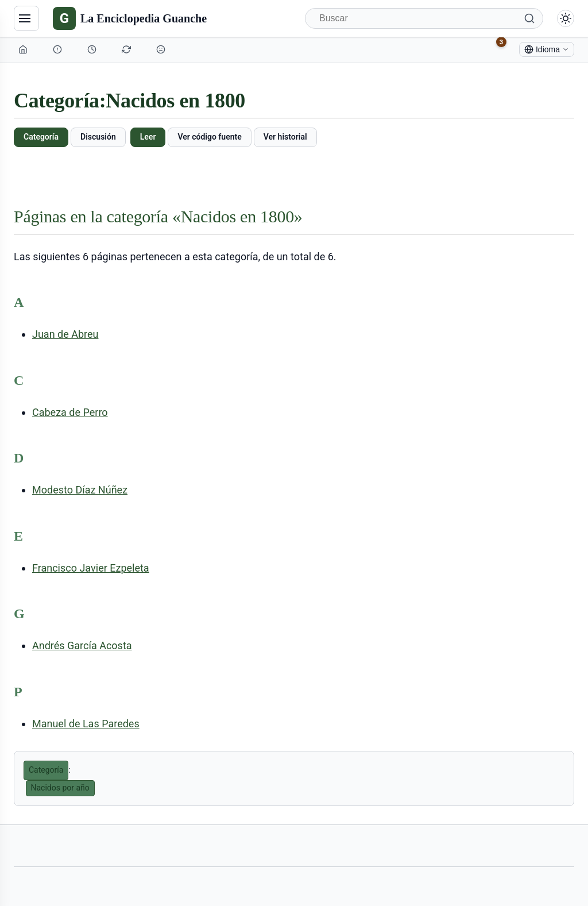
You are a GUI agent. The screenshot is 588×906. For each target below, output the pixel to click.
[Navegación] (26, 18)
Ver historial (285, 137)
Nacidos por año (60, 788)
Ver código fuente (209, 137)
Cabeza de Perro (70, 412)
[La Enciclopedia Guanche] (130, 18)
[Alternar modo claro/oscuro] (566, 18)
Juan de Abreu (65, 334)
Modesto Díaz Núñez (80, 490)
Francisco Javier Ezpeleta (91, 568)
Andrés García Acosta (82, 645)
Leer (148, 137)
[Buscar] (424, 18)
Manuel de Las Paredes (86, 724)
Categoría (41, 137)
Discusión (98, 137)
